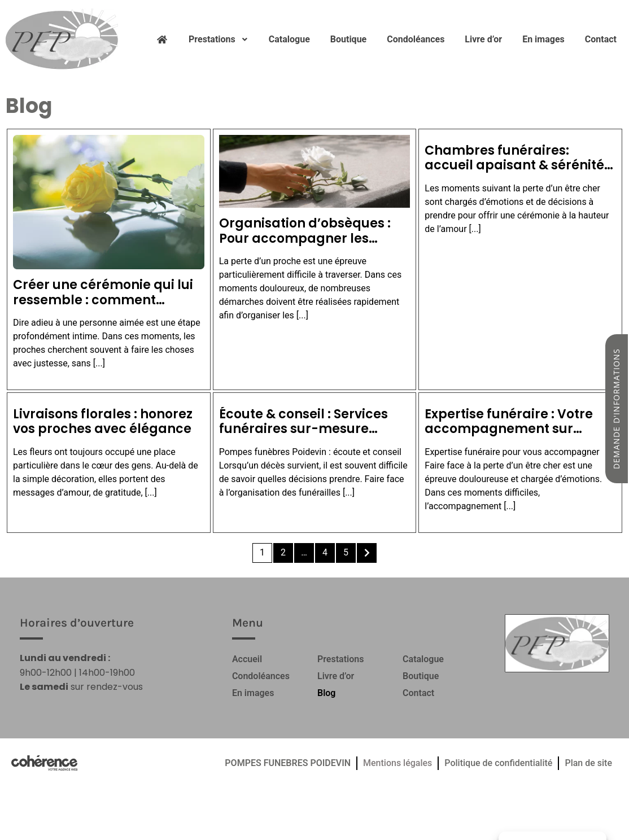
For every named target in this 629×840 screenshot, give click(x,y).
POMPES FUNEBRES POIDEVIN (288, 763)
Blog (326, 693)
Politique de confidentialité (498, 763)
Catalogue (289, 39)
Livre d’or (483, 39)
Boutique (348, 39)
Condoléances (416, 39)
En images (543, 39)
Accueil (247, 659)
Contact (601, 39)
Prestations (219, 39)
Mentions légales (398, 763)
